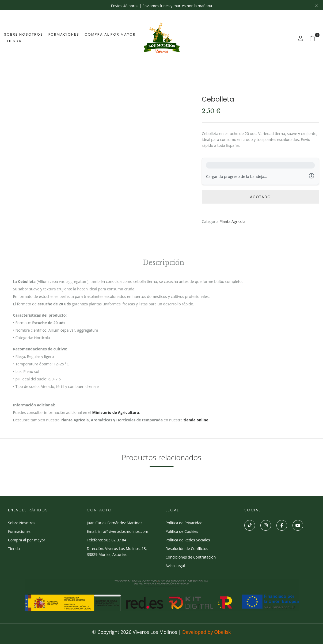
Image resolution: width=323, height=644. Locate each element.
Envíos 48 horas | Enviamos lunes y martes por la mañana (162, 6)
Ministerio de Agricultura (116, 412)
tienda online (196, 420)
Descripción (163, 263)
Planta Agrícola (232, 221)
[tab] (163, 263)
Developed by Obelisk (206, 632)
